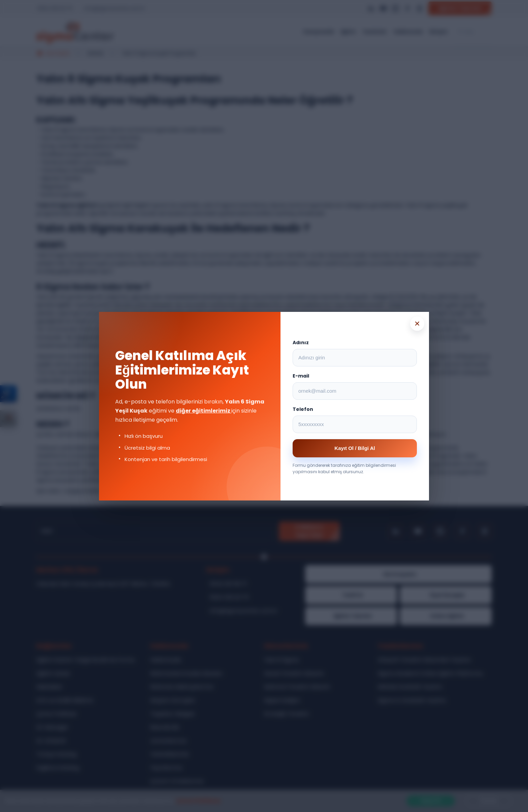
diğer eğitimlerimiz (204, 411)
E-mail (301, 376)
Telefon (303, 409)
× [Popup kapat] (417, 323)
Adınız (301, 343)
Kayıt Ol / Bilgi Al (355, 448)
